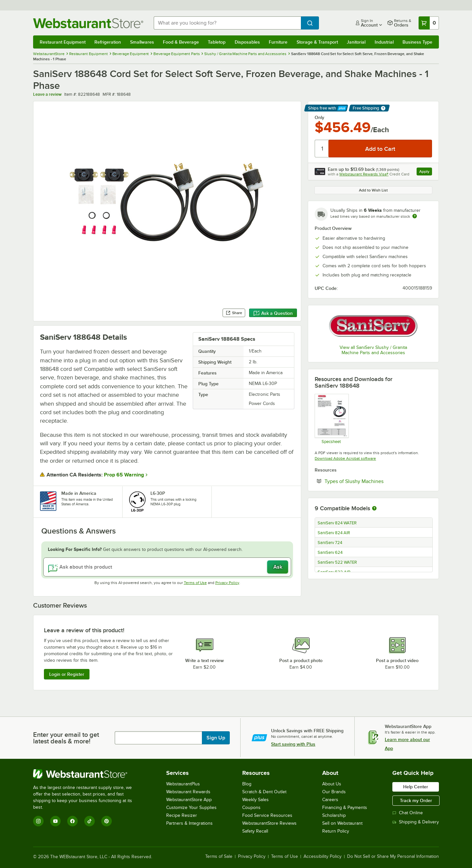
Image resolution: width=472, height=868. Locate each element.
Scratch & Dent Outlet (264, 792)
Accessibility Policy (323, 857)
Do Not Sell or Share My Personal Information (393, 857)
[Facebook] (72, 821)
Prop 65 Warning (124, 475)
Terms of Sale (219, 857)
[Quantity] (322, 149)
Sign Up (216, 738)
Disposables (247, 42)
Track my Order (416, 800)
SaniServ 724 (330, 543)
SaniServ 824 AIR (334, 533)
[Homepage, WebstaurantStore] (88, 23)
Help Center (416, 787)
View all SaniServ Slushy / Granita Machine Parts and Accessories (373, 350)
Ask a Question (273, 313)
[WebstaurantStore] (87, 774)
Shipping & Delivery (416, 822)
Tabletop (217, 42)
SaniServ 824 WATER (337, 523)
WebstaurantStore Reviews (269, 823)
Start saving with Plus (293, 744)
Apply (426, 172)
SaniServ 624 (330, 553)
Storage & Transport (317, 42)
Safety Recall (255, 831)
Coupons (251, 807)
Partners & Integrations (189, 823)
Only (319, 117)
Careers (330, 800)
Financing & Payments (345, 807)
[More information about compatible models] (374, 509)
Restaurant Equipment (63, 42)
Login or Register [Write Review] (67, 674)
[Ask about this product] (167, 567)
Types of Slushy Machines (374, 481)
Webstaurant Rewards (188, 792)
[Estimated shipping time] (415, 216)
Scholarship (334, 815)
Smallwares (142, 42)
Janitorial (356, 42)
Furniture (278, 42)
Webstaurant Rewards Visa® (364, 174)
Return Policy (336, 831)
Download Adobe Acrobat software (345, 458)
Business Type (417, 42)
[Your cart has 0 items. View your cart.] (429, 23)
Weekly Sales (256, 800)
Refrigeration (108, 42)
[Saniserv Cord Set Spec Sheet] (331, 419)
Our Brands (334, 792)
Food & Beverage (181, 42)
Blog (247, 784)
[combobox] (227, 23)
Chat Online (408, 813)
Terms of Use (195, 583)
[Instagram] (38, 821)
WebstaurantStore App (189, 800)
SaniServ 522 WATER (337, 562)
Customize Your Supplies (191, 807)
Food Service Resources (267, 815)
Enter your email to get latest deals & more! (66, 738)
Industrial (384, 42)
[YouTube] (55, 821)
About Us (332, 784)
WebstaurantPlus (183, 784)
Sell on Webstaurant (342, 823)
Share (234, 313)
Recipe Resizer (182, 815)
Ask (278, 567)
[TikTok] (89, 821)
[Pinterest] (107, 821)
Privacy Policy (227, 583)
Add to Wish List (373, 190)
